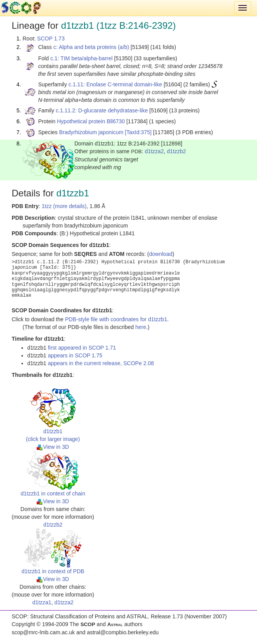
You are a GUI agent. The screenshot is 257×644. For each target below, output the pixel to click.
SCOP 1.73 (51, 38)
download (161, 254)
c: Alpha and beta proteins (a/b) (91, 47)
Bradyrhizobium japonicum (91, 132)
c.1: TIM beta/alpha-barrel (81, 58)
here (141, 327)
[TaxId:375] (138, 132)
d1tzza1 (42, 602)
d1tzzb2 (176, 151)
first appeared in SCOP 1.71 (82, 348)
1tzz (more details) (64, 206)
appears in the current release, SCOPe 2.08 (101, 363)
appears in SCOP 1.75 (75, 355)
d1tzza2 (154, 151)
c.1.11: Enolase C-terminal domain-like (115, 84)
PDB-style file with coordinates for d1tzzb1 (116, 319)
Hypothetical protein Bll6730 (91, 121)
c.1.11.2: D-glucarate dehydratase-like (102, 110)
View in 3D (53, 447)
